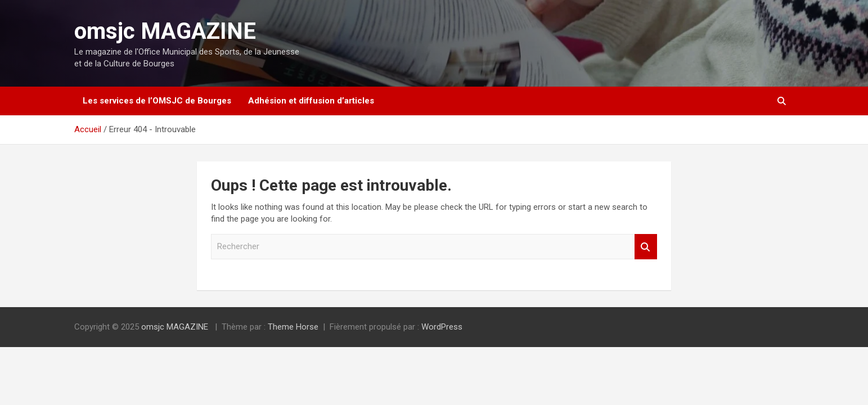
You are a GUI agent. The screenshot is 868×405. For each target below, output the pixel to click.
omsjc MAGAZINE (165, 31)
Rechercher (646, 247)
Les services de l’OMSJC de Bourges (157, 101)
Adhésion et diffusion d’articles (311, 101)
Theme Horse (293, 327)
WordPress (442, 327)
